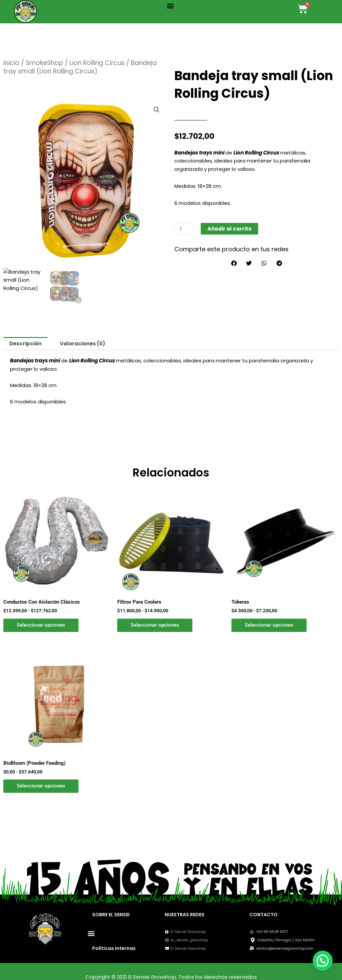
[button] (170, 6)
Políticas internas (114, 948)
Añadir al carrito (229, 229)
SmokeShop (44, 63)
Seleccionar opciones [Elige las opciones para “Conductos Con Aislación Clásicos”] (41, 625)
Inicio (11, 63)
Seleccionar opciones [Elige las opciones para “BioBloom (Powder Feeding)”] (41, 786)
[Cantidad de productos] (183, 229)
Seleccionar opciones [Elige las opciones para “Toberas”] (269, 625)
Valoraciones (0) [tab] (82, 344)
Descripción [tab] (25, 344)
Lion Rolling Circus (97, 63)
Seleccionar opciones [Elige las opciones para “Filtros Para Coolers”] (155, 625)
